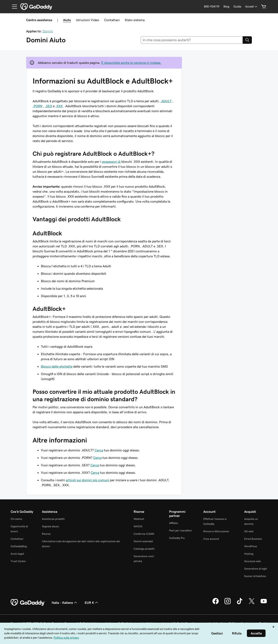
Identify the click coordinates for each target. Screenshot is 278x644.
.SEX (49, 106)
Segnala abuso (50, 526)
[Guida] (237, 7)
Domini (48, 31)
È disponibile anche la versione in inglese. (131, 63)
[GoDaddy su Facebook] (216, 604)
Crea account (211, 539)
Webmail (139, 519)
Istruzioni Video (88, 20)
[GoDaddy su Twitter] (252, 604)
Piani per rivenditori (180, 530)
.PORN (37, 106)
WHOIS (138, 526)
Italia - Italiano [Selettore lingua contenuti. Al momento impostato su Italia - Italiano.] (65, 603)
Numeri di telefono (255, 576)
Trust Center (18, 561)
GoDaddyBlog (19, 546)
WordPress (251, 546)
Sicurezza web (252, 561)
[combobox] (192, 40)
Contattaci (112, 20)
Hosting (249, 554)
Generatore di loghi (256, 569)
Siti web (249, 531)
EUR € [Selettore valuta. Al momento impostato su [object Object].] (92, 603)
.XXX (59, 106)
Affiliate (174, 523)
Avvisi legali (17, 554)
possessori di (111, 162)
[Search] (247, 40)
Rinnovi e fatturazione (216, 531)
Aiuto (67, 20)
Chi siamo (16, 519)
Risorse (46, 534)
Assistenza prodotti (53, 519)
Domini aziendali (143, 541)
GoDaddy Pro (177, 538)
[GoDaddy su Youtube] (264, 604)
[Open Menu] (13, 7)
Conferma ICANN (144, 534)
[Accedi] (252, 7)
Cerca (99, 450)
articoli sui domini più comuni (87, 480)
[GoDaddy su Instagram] (228, 604)
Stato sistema (135, 20)
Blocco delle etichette (57, 366)
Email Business (253, 539)
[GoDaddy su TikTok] (240, 604)
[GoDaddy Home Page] (28, 603)
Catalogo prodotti (144, 549)
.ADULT (166, 101)
